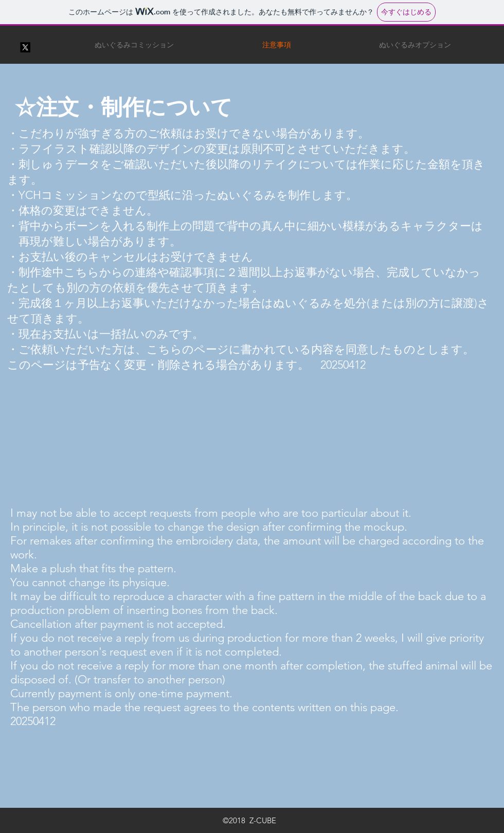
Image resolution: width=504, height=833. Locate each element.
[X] (25, 47)
